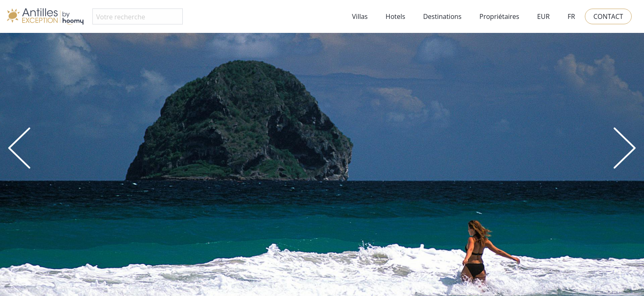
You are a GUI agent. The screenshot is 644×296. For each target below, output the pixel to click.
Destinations (442, 16)
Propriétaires (499, 16)
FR (571, 16)
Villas (360, 16)
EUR (543, 16)
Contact (608, 16)
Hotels (396, 16)
